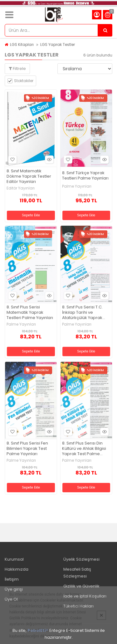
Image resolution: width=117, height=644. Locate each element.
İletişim (12, 579)
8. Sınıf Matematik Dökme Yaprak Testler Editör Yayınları (29, 177)
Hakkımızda (17, 569)
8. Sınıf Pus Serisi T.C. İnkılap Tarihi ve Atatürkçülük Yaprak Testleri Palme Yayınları (85, 313)
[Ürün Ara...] (105, 30)
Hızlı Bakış (48, 160)
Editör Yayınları (21, 188)
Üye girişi (14, 589)
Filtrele (17, 69)
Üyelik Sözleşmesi (81, 559)
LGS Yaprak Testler (58, 44)
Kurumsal (14, 559)
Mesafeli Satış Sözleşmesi (77, 573)
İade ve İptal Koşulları (85, 596)
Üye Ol (11, 599)
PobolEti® (38, 630)
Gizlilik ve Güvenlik (81, 586)
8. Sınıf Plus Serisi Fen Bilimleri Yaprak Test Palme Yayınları (27, 449)
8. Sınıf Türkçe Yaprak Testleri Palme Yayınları (85, 176)
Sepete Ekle (31, 215)
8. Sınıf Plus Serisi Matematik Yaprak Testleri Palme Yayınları (30, 313)
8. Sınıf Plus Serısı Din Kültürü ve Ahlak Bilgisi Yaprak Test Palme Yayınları (84, 449)
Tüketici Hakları (78, 606)
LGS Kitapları (22, 44)
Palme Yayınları (77, 186)
